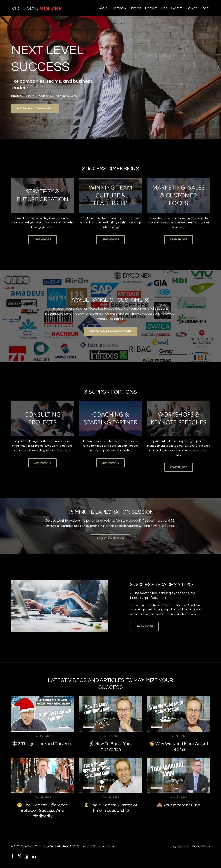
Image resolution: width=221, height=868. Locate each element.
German (192, 8)
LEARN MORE (42, 240)
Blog (164, 8)
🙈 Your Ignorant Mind (179, 805)
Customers (119, 8)
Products (151, 8)
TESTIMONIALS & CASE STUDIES (110, 332)
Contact (177, 8)
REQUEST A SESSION (110, 538)
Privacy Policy (201, 846)
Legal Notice (180, 846)
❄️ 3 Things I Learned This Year (42, 744)
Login (205, 8)
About (103, 8)
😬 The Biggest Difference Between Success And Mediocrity (42, 811)
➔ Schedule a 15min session (35, 108)
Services (136, 8)
